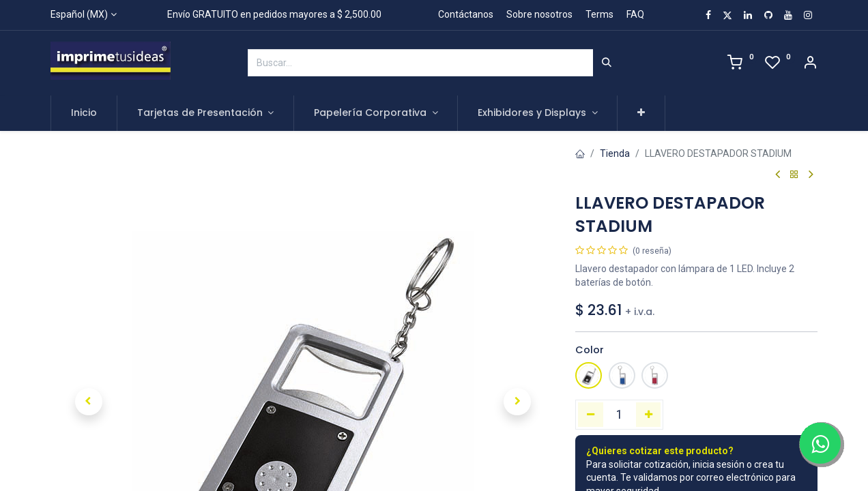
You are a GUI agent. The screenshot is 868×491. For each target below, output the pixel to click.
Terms (599, 14)
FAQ (635, 14)
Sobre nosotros (539, 14)
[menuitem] (84, 113)
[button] (641, 113)
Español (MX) (79, 14)
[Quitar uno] (591, 415)
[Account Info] (810, 64)
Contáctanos (466, 14)
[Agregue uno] (649, 415)
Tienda (615, 153)
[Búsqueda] (607, 63)
